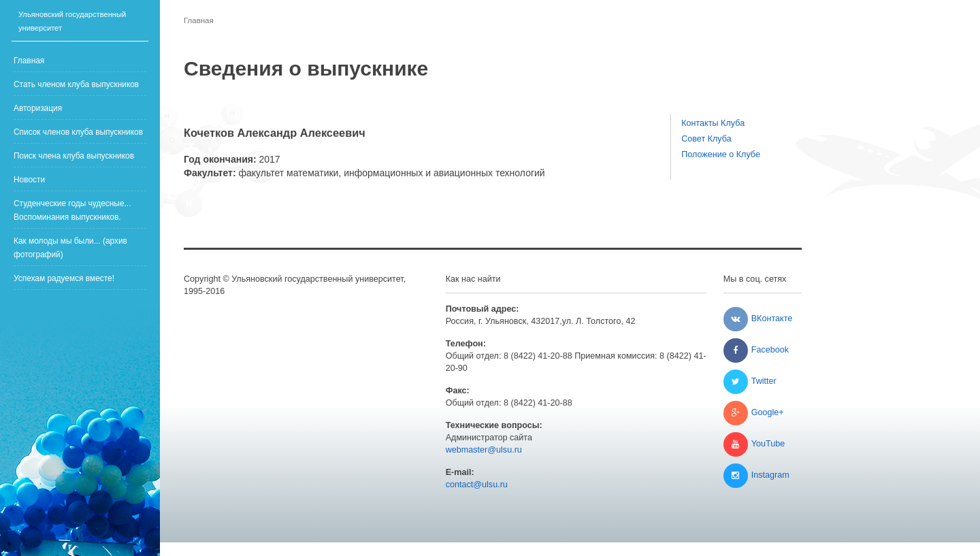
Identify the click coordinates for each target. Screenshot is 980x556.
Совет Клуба (706, 139)
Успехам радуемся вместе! (64, 278)
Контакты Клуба (713, 123)
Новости (29, 180)
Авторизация (38, 108)
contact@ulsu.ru (477, 485)
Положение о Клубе (721, 154)
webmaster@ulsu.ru (484, 450)
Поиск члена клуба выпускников (74, 156)
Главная (29, 61)
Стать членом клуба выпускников (76, 84)
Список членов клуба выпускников (78, 132)
